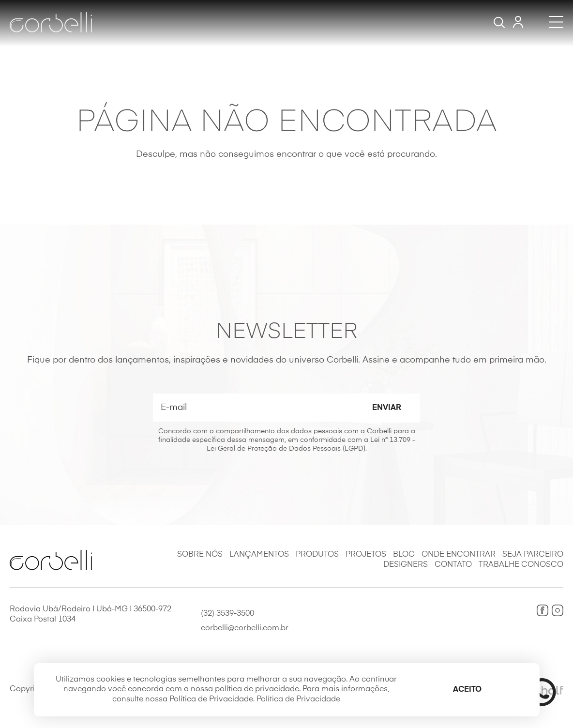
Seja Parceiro (533, 555)
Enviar (387, 408)
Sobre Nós (200, 555)
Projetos (366, 555)
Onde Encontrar (459, 555)
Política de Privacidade (298, 699)
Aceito (467, 690)
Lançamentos (259, 555)
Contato (453, 565)
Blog (404, 555)
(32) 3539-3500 (227, 614)
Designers (406, 565)
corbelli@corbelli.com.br (245, 628)
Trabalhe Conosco (521, 565)
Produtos (317, 555)
